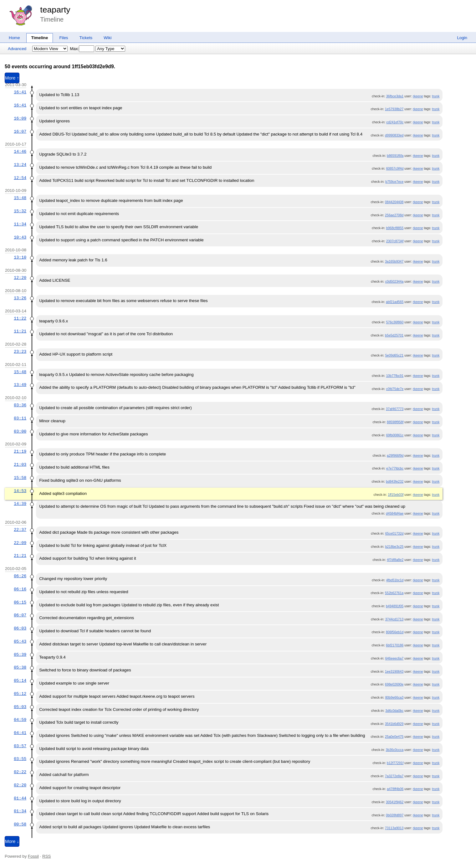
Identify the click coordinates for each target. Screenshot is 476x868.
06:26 (20, 576)
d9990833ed (394, 135)
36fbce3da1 (395, 96)
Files (64, 38)
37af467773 (395, 409)
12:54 (20, 178)
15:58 (20, 478)
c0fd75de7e (395, 389)
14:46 (20, 152)
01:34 (20, 811)
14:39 (20, 504)
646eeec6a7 (394, 658)
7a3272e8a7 (394, 776)
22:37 (20, 530)
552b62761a (394, 593)
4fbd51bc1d (395, 580)
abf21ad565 (395, 302)
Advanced (17, 49)
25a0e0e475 (394, 737)
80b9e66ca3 (394, 697)
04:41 (20, 733)
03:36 (20, 405)
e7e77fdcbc (395, 468)
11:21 (20, 331)
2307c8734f (395, 241)
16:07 (20, 131)
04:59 (20, 720)
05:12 (20, 694)
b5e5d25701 (394, 335)
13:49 (20, 385)
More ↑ (12, 78)
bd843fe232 (395, 481)
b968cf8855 (395, 228)
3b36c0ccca (394, 750)
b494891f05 (395, 606)
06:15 (20, 602)
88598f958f (395, 422)
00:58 (20, 824)
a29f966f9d (395, 455)
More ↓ (12, 841)
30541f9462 (395, 802)
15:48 (20, 198)
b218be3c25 (394, 547)
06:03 (20, 628)
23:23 (20, 352)
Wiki (107, 38)
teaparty (55, 10)
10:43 (20, 237)
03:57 (20, 746)
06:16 (20, 589)
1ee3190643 (394, 671)
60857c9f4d (395, 168)
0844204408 (394, 202)
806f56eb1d (395, 632)
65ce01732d (394, 533)
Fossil (33, 856)
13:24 (20, 165)
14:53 (20, 491)
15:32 (20, 211)
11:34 (20, 224)
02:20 (20, 785)
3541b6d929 (394, 724)
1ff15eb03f (396, 495)
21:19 (20, 451)
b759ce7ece (394, 182)
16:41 (20, 92)
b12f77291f (395, 763)
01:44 (20, 798)
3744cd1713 (394, 619)
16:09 (20, 118)
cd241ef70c (395, 122)
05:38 (20, 667)
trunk (436, 96)
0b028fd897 (395, 815)
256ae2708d (394, 215)
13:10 (20, 257)
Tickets (86, 38)
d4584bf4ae (395, 513)
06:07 (20, 615)
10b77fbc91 (395, 376)
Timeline (40, 38)
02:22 (20, 772)
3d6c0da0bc (394, 711)
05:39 (20, 655)
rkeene (418, 96)
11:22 (20, 318)
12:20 (20, 278)
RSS (46, 856)
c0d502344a (394, 281)
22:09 (20, 543)
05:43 (20, 641)
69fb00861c (395, 435)
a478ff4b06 (395, 789)
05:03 (20, 707)
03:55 (20, 759)
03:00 (20, 431)
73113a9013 (394, 828)
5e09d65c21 (394, 355)
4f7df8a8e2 (395, 560)
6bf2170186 (395, 645)
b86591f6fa (395, 156)
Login (462, 38)
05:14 (20, 681)
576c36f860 (395, 322)
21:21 (20, 556)
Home (14, 38)
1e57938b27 (394, 109)
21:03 (20, 465)
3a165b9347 (394, 261)
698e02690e (394, 684)
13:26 (20, 298)
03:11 (20, 418)
